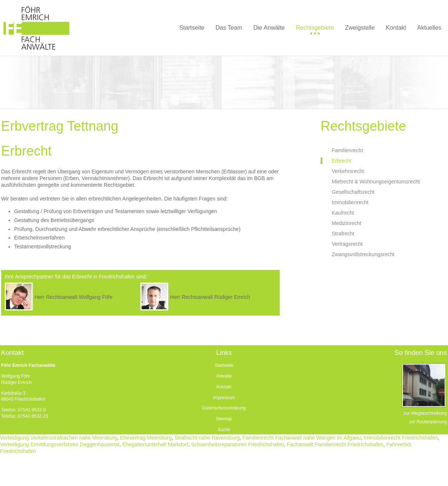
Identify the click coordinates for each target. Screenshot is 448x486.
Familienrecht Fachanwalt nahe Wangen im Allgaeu (302, 438)
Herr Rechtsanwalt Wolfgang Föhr (74, 297)
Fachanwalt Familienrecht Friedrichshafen (335, 444)
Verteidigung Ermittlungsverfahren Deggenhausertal (60, 444)
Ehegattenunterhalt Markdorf (155, 444)
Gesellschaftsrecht (353, 192)
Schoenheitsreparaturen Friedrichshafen (237, 444)
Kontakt (224, 387)
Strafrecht (343, 234)
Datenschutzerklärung (224, 408)
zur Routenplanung (428, 422)
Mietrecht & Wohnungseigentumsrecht (376, 182)
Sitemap (224, 419)
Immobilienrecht (350, 202)
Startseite (224, 365)
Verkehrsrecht (348, 171)
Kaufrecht (343, 213)
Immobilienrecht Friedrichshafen (401, 438)
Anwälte (224, 376)
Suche (224, 430)
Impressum (224, 398)
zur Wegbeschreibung (425, 413)
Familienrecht (347, 150)
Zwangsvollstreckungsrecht (363, 254)
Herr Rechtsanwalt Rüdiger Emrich (210, 297)
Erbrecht (342, 161)
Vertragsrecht (347, 244)
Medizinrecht (346, 223)
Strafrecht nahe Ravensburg (207, 438)
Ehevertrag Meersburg (146, 438)
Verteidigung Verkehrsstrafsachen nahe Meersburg (59, 438)
